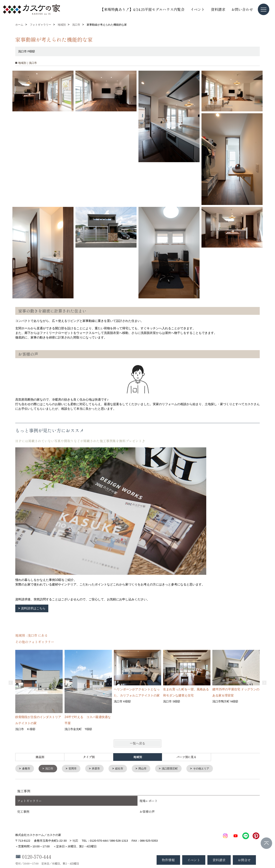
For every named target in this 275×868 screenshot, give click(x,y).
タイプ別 (89, 757)
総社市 (123, 769)
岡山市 (147, 769)
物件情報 (168, 860)
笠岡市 (75, 769)
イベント (198, 9)
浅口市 (51, 769)
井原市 (99, 769)
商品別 (40, 757)
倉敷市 (27, 769)
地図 (75, 841)
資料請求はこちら (33, 608)
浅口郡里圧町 (175, 769)
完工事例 (23, 812)
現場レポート (149, 801)
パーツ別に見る (186, 757)
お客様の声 (147, 812)
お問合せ (244, 860)
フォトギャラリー (29, 801)
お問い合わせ (242, 9)
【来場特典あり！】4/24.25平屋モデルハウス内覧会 (142, 9)
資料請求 (218, 9)
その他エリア (208, 769)
